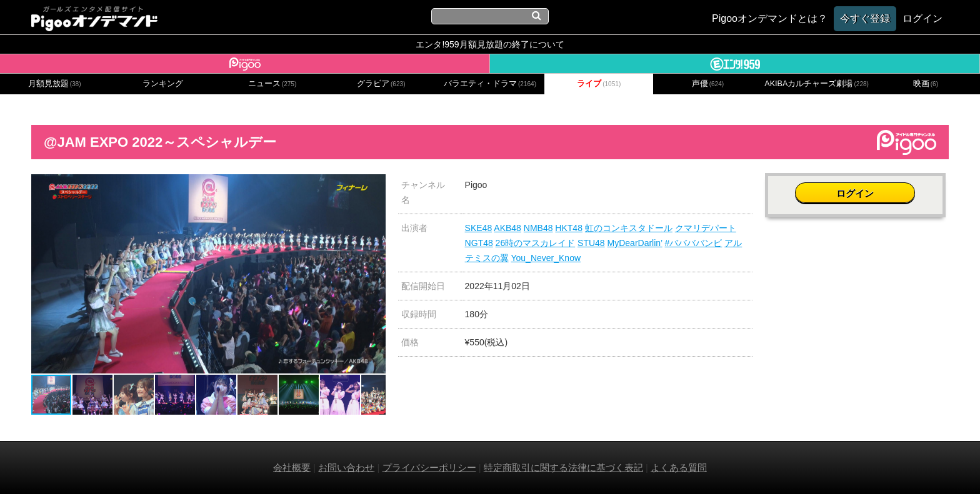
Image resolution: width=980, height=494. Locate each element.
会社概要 (292, 467)
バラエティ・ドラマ (490, 84)
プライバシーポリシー (429, 467)
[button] (374, 185)
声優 (708, 84)
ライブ (599, 84)
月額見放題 (55, 84)
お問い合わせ (346, 467)
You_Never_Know (546, 258)
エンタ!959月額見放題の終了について (490, 44)
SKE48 (479, 228)
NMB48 (538, 228)
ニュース (272, 84)
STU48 (591, 243)
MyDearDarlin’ (635, 243)
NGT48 (479, 243)
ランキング (163, 84)
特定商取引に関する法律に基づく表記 (563, 467)
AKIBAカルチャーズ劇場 (817, 84)
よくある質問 (679, 467)
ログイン (857, 191)
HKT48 (569, 228)
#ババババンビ (694, 243)
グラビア (381, 84)
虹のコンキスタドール (629, 228)
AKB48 (507, 228)
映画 (926, 84)
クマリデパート (706, 228)
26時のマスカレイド (536, 243)
